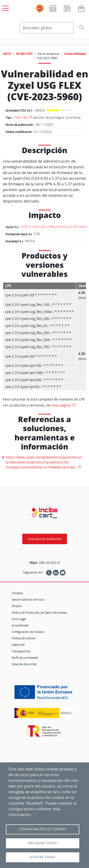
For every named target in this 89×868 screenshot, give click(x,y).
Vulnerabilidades (75, 54)
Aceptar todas (42, 857)
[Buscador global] (47, 28)
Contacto (17, 593)
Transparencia (21, 651)
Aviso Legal (19, 619)
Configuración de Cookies (43, 829)
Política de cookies (24, 638)
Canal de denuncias (24, 664)
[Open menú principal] (5, 7)
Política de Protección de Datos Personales (39, 613)
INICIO (7, 54)
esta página (62, 405)
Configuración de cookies (28, 632)
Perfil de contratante (25, 658)
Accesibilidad (20, 625)
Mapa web (18, 645)
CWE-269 (20, 117)
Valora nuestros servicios (28, 599)
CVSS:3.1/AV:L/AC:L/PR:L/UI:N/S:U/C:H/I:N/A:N (54, 227)
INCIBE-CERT (24, 54)
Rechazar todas (43, 843)
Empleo (17, 606)
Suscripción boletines (45, 539)
